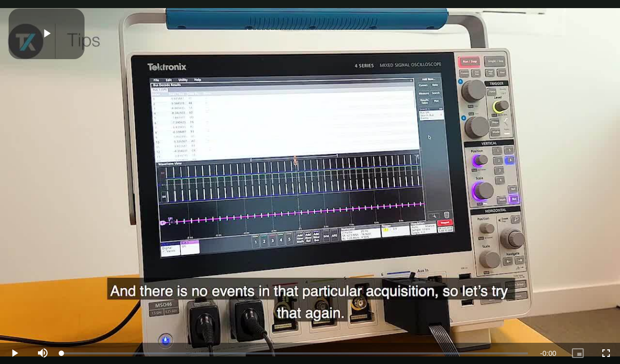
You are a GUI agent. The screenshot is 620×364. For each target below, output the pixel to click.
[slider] (295, 353)
